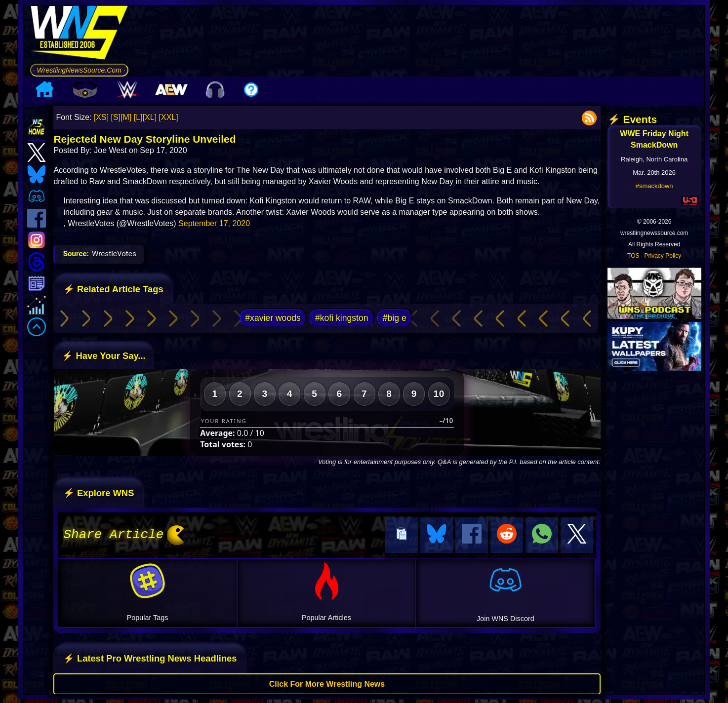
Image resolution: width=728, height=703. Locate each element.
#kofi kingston (342, 318)
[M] (126, 117)
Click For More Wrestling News (327, 683)
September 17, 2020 (214, 223)
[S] (116, 117)
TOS (633, 256)
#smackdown (654, 186)
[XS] (101, 117)
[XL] (150, 117)
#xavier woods (273, 318)
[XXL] (169, 117)
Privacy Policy (663, 256)
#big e (395, 318)
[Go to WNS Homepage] (79, 34)
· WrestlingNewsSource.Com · (79, 70)
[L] (138, 117)
